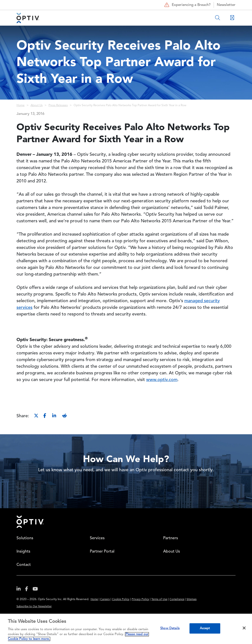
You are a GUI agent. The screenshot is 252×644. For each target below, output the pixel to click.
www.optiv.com (162, 380)
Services (97, 538)
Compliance (177, 600)
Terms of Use (159, 600)
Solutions (25, 538)
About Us (37, 105)
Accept (205, 628)
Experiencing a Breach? (187, 5)
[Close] (244, 628)
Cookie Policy (121, 600)
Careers (105, 600)
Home (21, 105)
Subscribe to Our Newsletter (34, 607)
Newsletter (226, 5)
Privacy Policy (140, 600)
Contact (24, 565)
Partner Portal (102, 552)
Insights (23, 552)
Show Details (170, 628)
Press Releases (58, 105)
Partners (171, 538)
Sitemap (192, 600)
